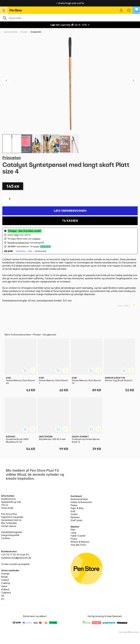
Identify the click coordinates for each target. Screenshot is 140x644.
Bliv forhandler (9, 523)
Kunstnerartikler (11, 32)
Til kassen (70, 221)
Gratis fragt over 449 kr (70, 3)
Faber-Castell (78, 536)
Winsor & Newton (80, 542)
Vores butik (7, 508)
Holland (5, 589)
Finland (5, 580)
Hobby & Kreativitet (81, 502)
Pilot (73, 530)
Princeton (11, 158)
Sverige (5, 574)
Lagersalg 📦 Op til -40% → (70, 25)
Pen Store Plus (9, 514)
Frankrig (6, 583)
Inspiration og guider (12, 517)
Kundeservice (8, 499)
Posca (74, 539)
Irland (4, 586)
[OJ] (70, 18)
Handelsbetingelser (12, 532)
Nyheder (75, 517)
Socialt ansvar (9, 526)
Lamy (73, 533)
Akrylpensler (36, 32)
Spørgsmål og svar (11, 502)
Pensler (24, 32)
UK (3, 596)
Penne (74, 505)
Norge (4, 577)
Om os (5, 505)
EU (3, 599)
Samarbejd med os (11, 520)
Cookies (6, 538)
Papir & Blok (77, 508)
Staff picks (77, 520)
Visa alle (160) (78, 545)
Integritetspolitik (10, 535)
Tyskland (6, 593)
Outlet (74, 514)
